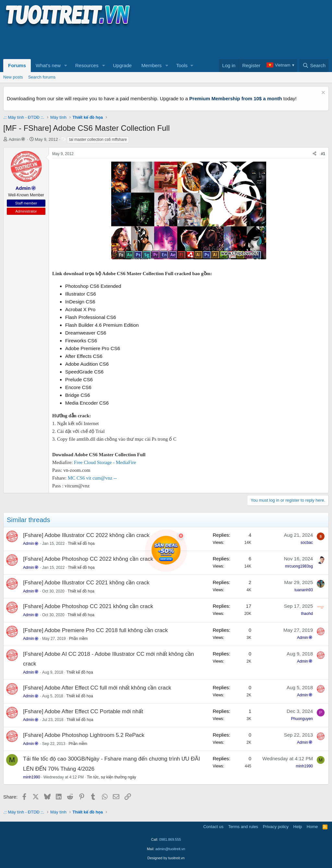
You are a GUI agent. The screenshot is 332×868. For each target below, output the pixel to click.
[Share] (314, 154)
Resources (87, 65)
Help (298, 827)
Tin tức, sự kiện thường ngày (112, 777)
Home (312, 827)
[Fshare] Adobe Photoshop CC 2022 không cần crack (88, 559)
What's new (48, 65)
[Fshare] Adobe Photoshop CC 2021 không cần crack (88, 606)
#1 (323, 154)
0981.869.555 (170, 839)
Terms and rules (243, 827)
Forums (17, 65)
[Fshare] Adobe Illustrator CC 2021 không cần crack (86, 583)
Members (152, 65)
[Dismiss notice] (322, 93)
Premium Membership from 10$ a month (236, 98)
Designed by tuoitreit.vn (166, 858)
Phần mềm (78, 639)
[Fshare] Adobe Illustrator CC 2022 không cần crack (86, 535)
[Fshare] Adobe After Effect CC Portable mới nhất (83, 711)
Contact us (213, 827)
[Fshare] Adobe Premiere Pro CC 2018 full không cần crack (95, 630)
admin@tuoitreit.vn (170, 849)
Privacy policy (276, 827)
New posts (13, 77)
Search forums (42, 77)
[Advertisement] (121, 43)
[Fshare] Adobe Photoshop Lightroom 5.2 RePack (84, 735)
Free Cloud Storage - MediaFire (105, 462)
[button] (66, 66)
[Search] (314, 66)
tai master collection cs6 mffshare (98, 140)
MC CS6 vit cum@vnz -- (92, 478)
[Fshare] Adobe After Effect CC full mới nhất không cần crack (97, 688)
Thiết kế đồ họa (81, 544)
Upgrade (123, 65)
